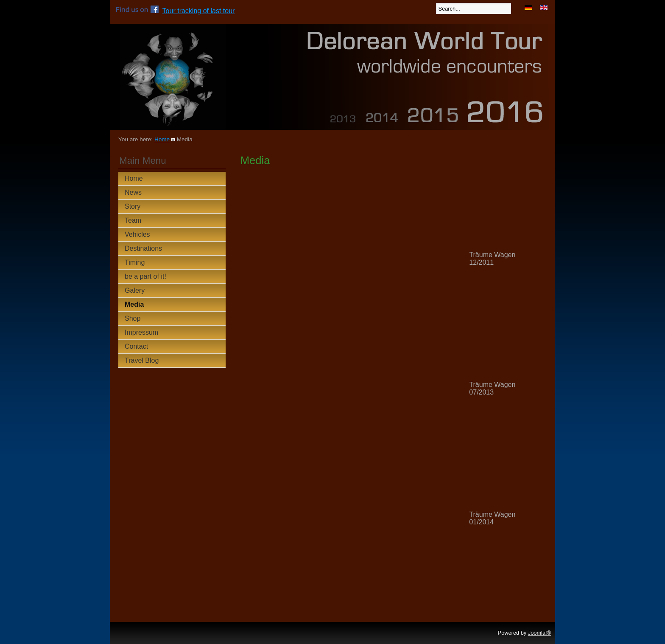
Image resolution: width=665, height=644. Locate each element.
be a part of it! (145, 276)
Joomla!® (539, 633)
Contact (136, 346)
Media (134, 304)
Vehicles (137, 234)
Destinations (143, 248)
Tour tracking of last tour (199, 11)
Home (162, 139)
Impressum (141, 332)
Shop (133, 318)
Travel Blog (142, 360)
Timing (135, 262)
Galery (135, 290)
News (133, 192)
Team (133, 220)
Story (133, 206)
